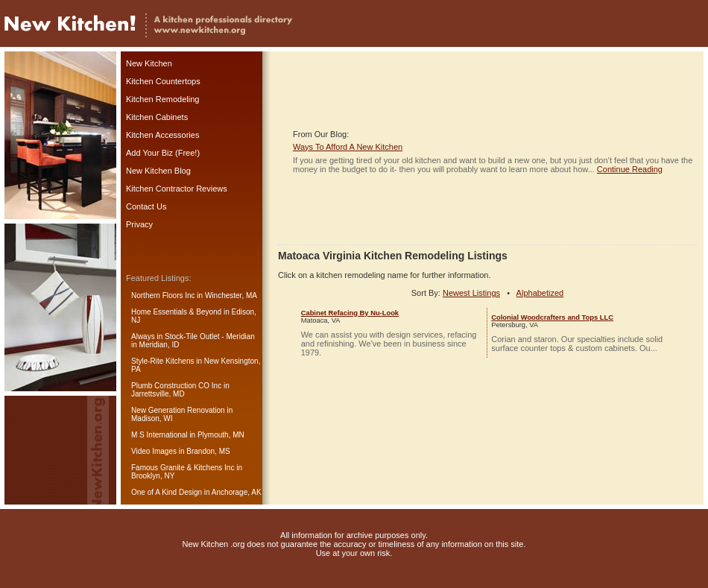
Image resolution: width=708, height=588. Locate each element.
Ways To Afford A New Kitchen (348, 147)
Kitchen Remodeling (162, 99)
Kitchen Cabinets (157, 117)
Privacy (139, 224)
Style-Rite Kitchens (162, 361)
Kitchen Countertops (163, 81)
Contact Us (146, 206)
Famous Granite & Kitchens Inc (183, 468)
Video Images (154, 451)
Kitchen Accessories (162, 135)
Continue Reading (630, 169)
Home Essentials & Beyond (176, 312)
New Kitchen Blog (158, 171)
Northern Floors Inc (163, 295)
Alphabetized (540, 293)
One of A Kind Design (167, 492)
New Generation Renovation (178, 410)
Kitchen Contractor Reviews (177, 189)
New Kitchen (149, 63)
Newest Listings (471, 293)
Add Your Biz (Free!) (163, 153)
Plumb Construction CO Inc (176, 386)
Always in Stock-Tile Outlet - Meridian (193, 336)
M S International (159, 435)
